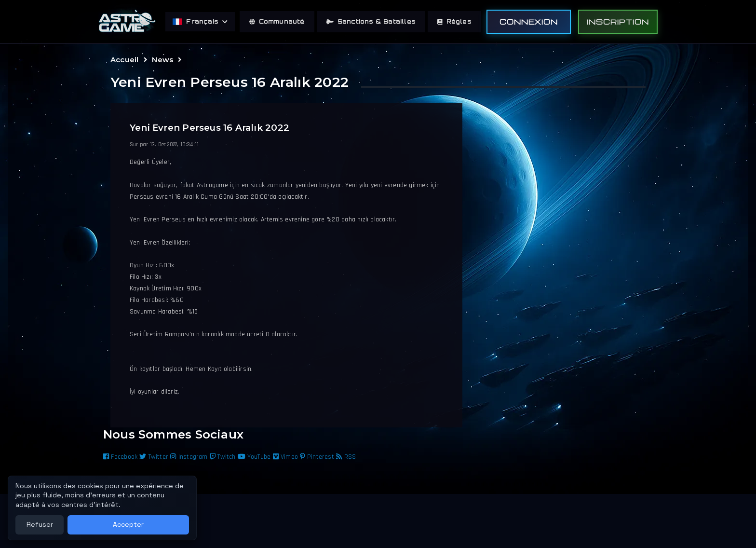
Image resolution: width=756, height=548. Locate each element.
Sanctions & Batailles (371, 21)
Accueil (124, 60)
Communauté (277, 21)
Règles (454, 21)
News (162, 60)
